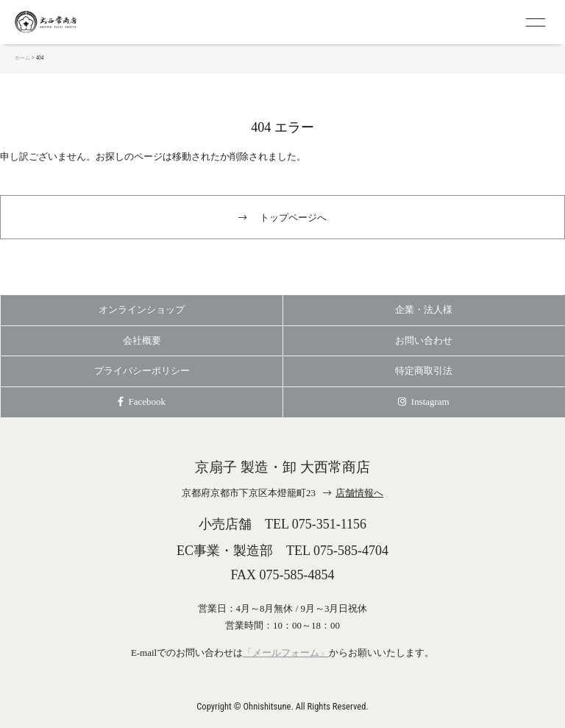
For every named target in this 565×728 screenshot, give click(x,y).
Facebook (142, 402)
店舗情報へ (359, 493)
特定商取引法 (424, 371)
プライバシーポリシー (142, 371)
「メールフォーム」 (286, 653)
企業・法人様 (424, 310)
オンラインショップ (142, 310)
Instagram (423, 402)
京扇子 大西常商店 (74, 22)
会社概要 (142, 340)
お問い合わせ (424, 340)
